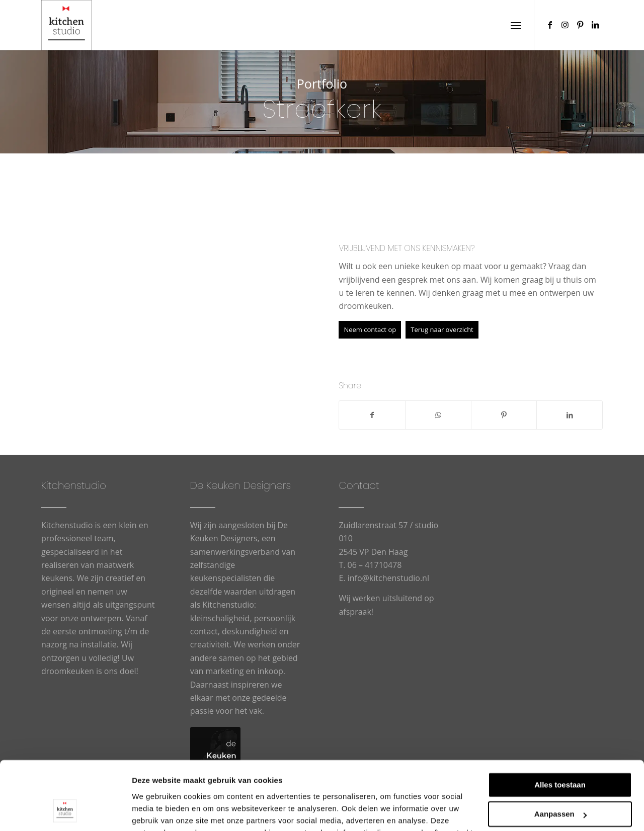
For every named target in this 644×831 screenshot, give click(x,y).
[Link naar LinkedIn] (595, 25)
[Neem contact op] (370, 330)
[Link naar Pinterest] (580, 25)
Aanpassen (560, 753)
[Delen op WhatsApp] (438, 415)
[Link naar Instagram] (565, 25)
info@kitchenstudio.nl (388, 578)
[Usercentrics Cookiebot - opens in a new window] (65, 811)
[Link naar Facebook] (550, 25)
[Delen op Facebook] (372, 415)
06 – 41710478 (375, 565)
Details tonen (156, 811)
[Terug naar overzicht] (442, 330)
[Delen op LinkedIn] (570, 415)
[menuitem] (516, 25)
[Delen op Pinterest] (504, 415)
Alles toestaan (560, 724)
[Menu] (516, 25)
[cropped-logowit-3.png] (66, 25)
